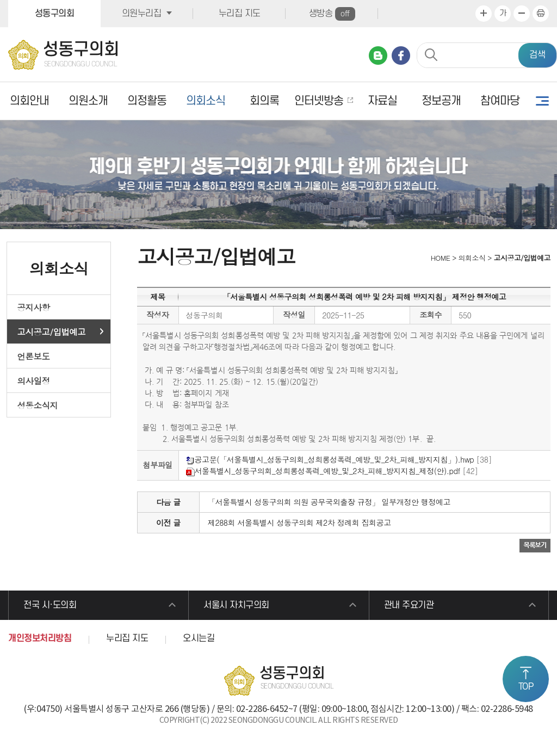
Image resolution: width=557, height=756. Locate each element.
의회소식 (206, 101)
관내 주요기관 (409, 605)
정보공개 (441, 101)
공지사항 (34, 307)
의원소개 (88, 101)
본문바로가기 (0, 0)
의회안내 (29, 101)
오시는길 (199, 638)
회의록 (264, 101)
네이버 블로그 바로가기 (378, 56)
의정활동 (147, 101)
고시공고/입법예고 (52, 331)
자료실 (382, 101)
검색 (537, 55)
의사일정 (34, 380)
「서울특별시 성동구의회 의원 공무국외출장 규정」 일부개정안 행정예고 (329, 502)
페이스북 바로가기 (401, 56)
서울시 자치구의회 (236, 605)
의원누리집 (142, 14)
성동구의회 (55, 14)
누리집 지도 (240, 14)
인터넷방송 (319, 101)
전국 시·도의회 (50, 605)
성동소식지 (38, 405)
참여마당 (500, 101)
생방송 (332, 14)
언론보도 (34, 356)
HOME (439, 258)
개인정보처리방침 (40, 638)
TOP (526, 687)
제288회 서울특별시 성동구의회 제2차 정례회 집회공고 (299, 523)
